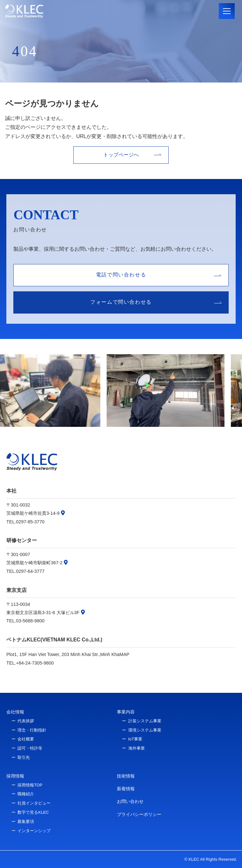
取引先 (24, 757)
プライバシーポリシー (139, 814)
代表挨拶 (26, 721)
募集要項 (26, 822)
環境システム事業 (145, 730)
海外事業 (137, 748)
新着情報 (126, 789)
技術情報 (126, 776)
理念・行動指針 (32, 730)
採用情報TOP (30, 785)
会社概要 (26, 739)
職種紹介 (26, 794)
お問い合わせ (130, 801)
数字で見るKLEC (33, 812)
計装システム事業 (145, 721)
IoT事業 (135, 739)
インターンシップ (34, 831)
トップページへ (121, 155)
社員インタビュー (34, 803)
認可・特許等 (30, 748)
